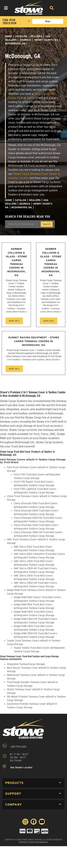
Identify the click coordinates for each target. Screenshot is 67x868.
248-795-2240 (14, 746)
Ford (37, 94)
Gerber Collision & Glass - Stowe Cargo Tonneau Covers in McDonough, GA (16, 262)
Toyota (31, 98)
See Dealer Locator (18, 767)
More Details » (20, 312)
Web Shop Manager (39, 842)
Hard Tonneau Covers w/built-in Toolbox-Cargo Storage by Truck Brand (33, 461)
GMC (53, 94)
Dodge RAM (16, 98)
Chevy (45, 94)
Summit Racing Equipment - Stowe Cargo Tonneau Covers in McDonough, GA (34, 341)
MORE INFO (14, 321)
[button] (33, 783)
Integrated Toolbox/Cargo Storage (26, 664)
